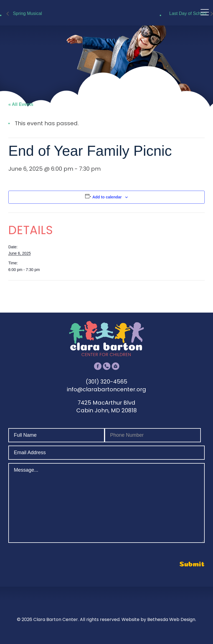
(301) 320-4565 (106, 382)
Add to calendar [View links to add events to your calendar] (107, 197)
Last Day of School (188, 13)
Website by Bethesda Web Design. (159, 619)
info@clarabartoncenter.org (106, 389)
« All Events (21, 104)
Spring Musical (27, 13)
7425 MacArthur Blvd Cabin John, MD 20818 (106, 407)
